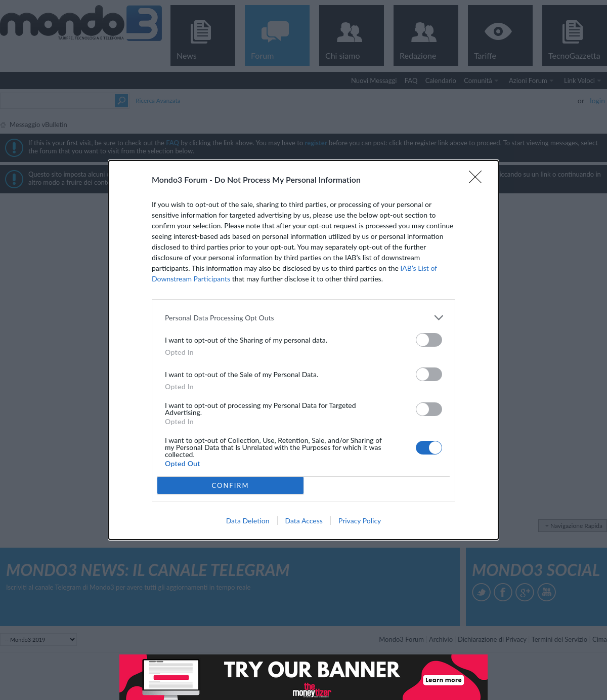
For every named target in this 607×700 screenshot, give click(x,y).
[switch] (429, 340)
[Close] (479, 180)
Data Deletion (248, 521)
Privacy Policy (360, 521)
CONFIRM (230, 485)
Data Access (304, 521)
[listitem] (303, 318)
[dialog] (303, 350)
